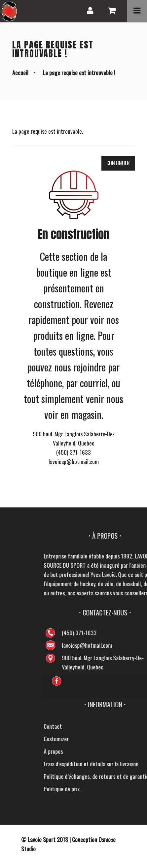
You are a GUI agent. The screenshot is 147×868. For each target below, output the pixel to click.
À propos (127, 751)
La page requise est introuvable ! (79, 72)
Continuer (118, 163)
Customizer (130, 739)
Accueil (20, 72)
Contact (126, 726)
